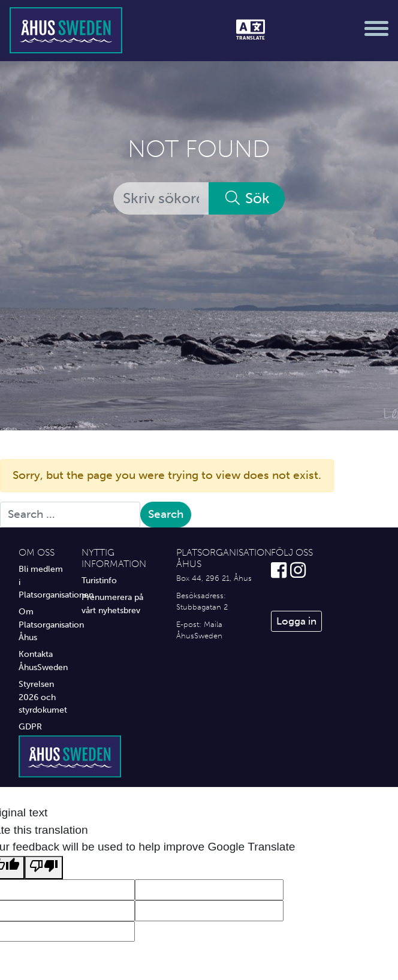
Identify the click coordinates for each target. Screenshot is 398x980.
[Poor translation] (44, 868)
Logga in (296, 621)
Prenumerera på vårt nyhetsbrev (112, 604)
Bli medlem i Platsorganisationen (41, 582)
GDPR (30, 726)
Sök (247, 198)
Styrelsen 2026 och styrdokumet (41, 697)
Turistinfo (99, 580)
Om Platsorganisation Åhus (41, 624)
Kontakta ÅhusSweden (41, 661)
